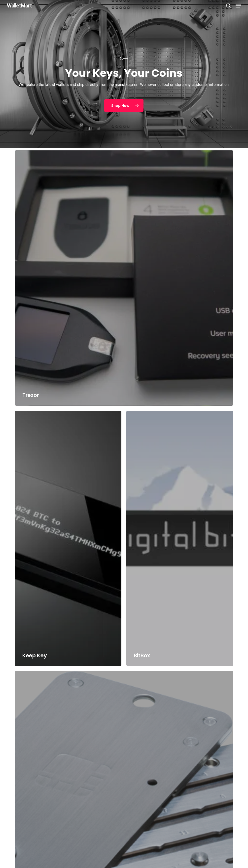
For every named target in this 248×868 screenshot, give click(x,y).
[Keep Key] (68, 538)
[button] (238, 6)
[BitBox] (180, 538)
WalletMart (19, 6)
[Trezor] (124, 278)
